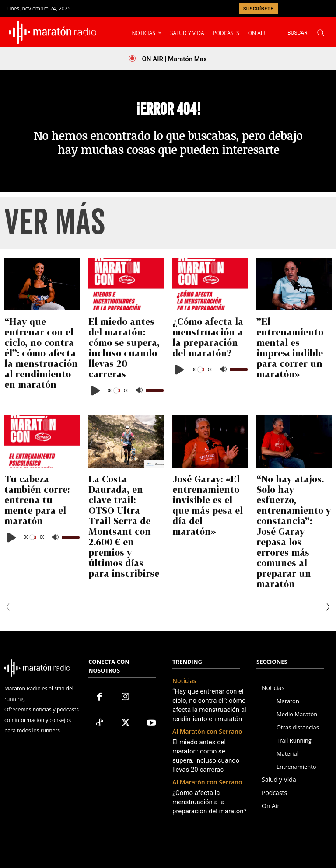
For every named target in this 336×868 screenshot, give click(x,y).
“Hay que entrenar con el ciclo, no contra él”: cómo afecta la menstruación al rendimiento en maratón (42, 365)
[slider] (118, 392)
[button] (310, 33)
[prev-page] (11, 556)
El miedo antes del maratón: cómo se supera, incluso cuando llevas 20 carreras (119, 361)
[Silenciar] (139, 392)
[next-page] (325, 556)
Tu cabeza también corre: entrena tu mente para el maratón (42, 487)
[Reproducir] (96, 392)
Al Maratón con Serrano (202, 674)
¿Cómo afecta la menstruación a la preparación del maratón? (202, 357)
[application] (126, 392)
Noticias (183, 630)
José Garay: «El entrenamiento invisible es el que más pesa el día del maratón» (209, 495)
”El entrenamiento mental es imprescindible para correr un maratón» (289, 357)
